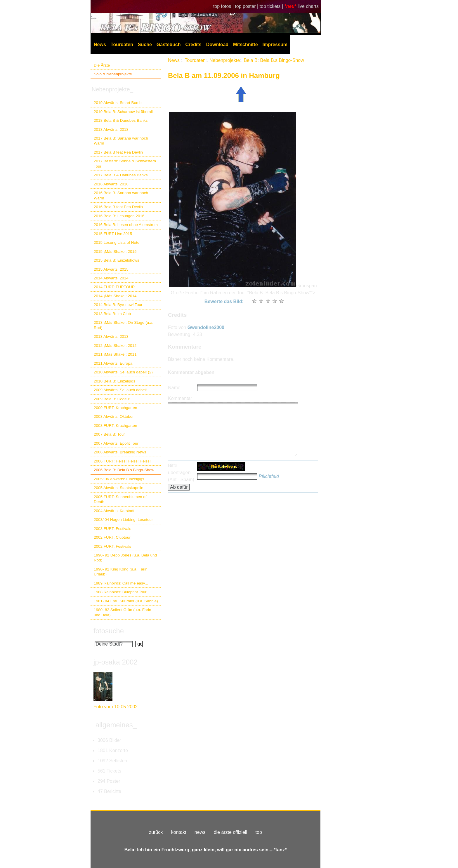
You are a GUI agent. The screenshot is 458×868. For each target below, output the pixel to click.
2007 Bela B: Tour (109, 434)
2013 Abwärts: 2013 (111, 336)
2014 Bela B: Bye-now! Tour (118, 305)
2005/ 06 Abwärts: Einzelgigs (119, 479)
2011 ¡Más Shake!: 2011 (115, 354)
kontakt (179, 832)
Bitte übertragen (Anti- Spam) (181, 473)
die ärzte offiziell (230, 832)
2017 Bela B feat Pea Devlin (118, 152)
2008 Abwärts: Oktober (114, 416)
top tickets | (272, 6)
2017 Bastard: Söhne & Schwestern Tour (125, 163)
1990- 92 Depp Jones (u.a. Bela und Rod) (125, 558)
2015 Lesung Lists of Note (117, 242)
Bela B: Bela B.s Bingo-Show (274, 60)
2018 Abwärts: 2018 (111, 129)
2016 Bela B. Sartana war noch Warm (121, 195)
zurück (156, 832)
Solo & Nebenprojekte (113, 74)
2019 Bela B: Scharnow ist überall (123, 112)
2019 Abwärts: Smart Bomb (118, 103)
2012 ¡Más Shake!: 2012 (115, 346)
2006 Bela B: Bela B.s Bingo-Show (124, 470)
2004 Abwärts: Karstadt (114, 511)
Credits (194, 45)
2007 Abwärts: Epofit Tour (116, 443)
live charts (308, 6)
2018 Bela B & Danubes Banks (121, 120)
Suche (145, 45)
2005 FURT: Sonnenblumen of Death (120, 499)
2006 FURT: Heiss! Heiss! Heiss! (122, 461)
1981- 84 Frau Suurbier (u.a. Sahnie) (126, 601)
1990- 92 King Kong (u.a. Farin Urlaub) (121, 572)
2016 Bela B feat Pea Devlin (118, 207)
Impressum (275, 45)
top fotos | (224, 6)
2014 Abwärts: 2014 (111, 278)
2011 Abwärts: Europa (113, 363)
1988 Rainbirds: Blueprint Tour (120, 592)
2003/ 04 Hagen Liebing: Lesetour (123, 520)
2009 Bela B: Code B (112, 399)
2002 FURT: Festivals (112, 546)
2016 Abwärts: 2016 (111, 184)
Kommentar (180, 398)
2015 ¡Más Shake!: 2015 (115, 252)
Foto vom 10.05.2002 (116, 707)
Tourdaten (122, 45)
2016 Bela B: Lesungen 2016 (119, 216)
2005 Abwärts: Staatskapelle (119, 488)
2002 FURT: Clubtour (112, 537)
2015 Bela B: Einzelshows (116, 260)
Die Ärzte (102, 65)
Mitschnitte (245, 45)
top (259, 832)
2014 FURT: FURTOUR (114, 287)
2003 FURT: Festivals (112, 529)
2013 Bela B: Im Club (112, 314)
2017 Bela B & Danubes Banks (121, 175)
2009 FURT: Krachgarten (115, 408)
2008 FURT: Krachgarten (115, 426)
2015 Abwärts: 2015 (111, 269)
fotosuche (109, 631)
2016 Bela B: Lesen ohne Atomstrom (126, 225)
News (100, 45)
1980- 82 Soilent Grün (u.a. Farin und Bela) (122, 612)
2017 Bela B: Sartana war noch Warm (121, 141)
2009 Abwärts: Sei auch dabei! (120, 390)
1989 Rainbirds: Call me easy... (121, 583)
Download (217, 45)
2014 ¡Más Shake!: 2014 (115, 296)
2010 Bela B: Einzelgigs (114, 381)
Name (174, 388)
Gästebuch (169, 45)
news (200, 832)
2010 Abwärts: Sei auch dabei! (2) (123, 372)
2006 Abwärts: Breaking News (120, 452)
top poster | (247, 6)
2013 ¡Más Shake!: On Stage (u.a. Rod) (124, 325)
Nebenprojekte (225, 60)
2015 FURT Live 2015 (113, 234)
